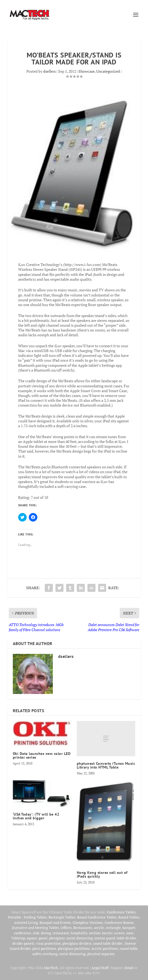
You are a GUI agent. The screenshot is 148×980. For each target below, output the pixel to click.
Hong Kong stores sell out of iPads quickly (102, 874)
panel (43, 938)
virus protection (48, 943)
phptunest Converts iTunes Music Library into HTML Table (106, 765)
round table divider (108, 943)
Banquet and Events (55, 923)
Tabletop (18, 938)
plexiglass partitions (74, 948)
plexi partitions (44, 948)
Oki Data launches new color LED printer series (42, 755)
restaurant (61, 933)
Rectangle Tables (62, 917)
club (36, 933)
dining (46, 933)
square (32, 938)
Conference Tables (121, 912)
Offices (66, 928)
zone (130, 933)
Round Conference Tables (97, 917)
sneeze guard (105, 938)
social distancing (80, 938)
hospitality (79, 933)
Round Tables (129, 917)
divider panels (23, 943)
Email (129, 968)
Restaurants (83, 928)
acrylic (99, 928)
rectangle (113, 928)
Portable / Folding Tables (27, 917)
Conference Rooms (119, 923)
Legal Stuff (100, 968)
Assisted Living (26, 923)
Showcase (87, 71)
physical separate (101, 954)
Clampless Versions (88, 923)
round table (129, 948)
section (95, 933)
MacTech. (51, 968)
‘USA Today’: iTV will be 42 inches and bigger (36, 816)
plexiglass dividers (77, 943)
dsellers (49, 71)
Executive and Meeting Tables (36, 928)
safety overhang (45, 954)
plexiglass (57, 938)
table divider (126, 938)
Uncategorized (108, 71)
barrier (107, 933)
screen (119, 933)
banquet (129, 928)
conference (23, 933)
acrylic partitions (105, 948)
